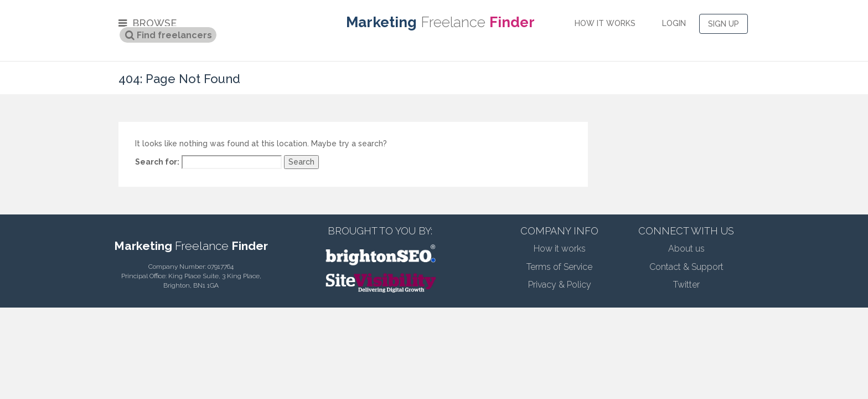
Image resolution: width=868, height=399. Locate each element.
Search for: (157, 162)
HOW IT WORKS (605, 23)
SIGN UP (724, 24)
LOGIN (674, 23)
